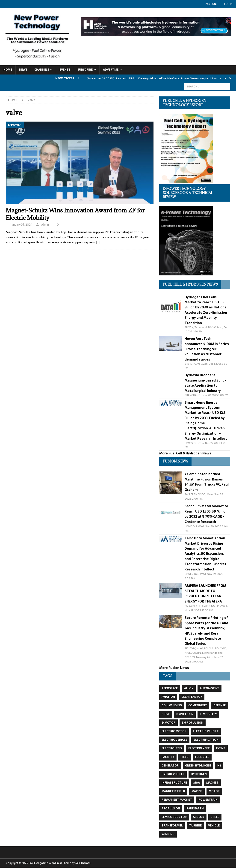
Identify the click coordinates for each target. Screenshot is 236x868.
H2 (219, 766)
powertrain (208, 800)
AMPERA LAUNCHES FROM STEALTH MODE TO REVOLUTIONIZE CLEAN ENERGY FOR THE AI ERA (205, 593)
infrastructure (174, 783)
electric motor (174, 731)
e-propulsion (193, 723)
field (185, 757)
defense (220, 705)
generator (170, 766)
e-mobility (208, 714)
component (198, 705)
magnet (212, 783)
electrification (206, 740)
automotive (209, 688)
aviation (168, 697)
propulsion (171, 808)
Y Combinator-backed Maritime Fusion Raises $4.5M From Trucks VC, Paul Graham (207, 482)
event (221, 748)
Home (8, 70)
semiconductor (174, 817)
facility (168, 757)
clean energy (192, 697)
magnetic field (173, 791)
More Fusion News (174, 668)
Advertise (111, 70)
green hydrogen (198, 766)
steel (215, 817)
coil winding (172, 705)
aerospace (170, 688)
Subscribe (85, 70)
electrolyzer (199, 748)
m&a (197, 783)
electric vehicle (174, 740)
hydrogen (199, 774)
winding (168, 834)
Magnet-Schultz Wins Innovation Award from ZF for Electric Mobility (75, 214)
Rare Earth (195, 808)
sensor (199, 817)
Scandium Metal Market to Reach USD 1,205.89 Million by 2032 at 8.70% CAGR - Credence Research (206, 514)
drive (166, 714)
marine (197, 791)
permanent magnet (177, 800)
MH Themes (83, 863)
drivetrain (185, 714)
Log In (228, 4)
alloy (189, 688)
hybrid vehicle (173, 774)
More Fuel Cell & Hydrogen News (185, 453)
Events (65, 70)
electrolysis (172, 748)
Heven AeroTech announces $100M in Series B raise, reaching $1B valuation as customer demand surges (207, 349)
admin (45, 225)
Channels (42, 70)
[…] (98, 242)
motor (214, 791)
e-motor (168, 723)
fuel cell (202, 757)
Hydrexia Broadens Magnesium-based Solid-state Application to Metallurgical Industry (205, 383)
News (23, 70)
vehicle (214, 826)
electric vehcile (206, 731)
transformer (172, 826)
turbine (195, 826)
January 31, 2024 (22, 225)
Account (211, 4)
